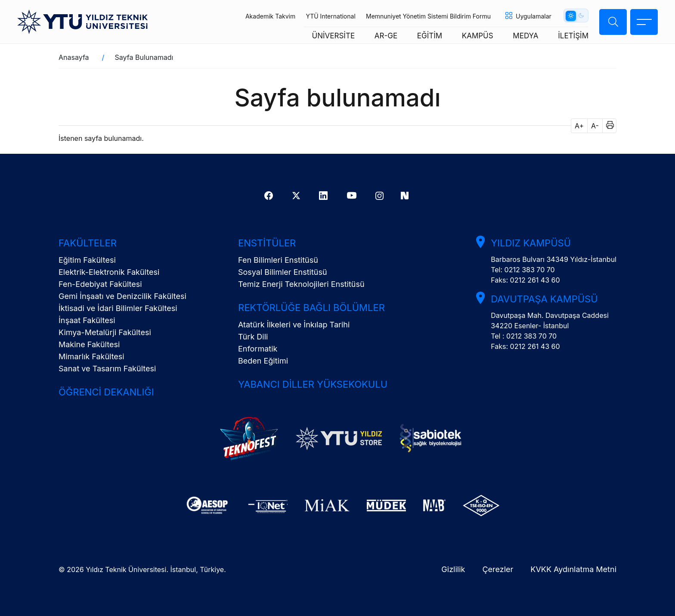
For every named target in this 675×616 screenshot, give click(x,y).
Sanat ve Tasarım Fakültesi (107, 369)
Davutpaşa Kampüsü (544, 299)
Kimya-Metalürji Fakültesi (105, 332)
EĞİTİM (430, 36)
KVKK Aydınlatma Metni (573, 569)
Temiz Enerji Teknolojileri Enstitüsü (301, 284)
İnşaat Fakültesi (87, 320)
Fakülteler (88, 243)
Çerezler (498, 569)
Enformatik (258, 349)
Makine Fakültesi (89, 344)
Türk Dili (253, 337)
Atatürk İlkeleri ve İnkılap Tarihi (294, 325)
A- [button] (595, 126)
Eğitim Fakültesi (87, 260)
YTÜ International (330, 16)
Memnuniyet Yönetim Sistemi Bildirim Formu (428, 16)
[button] (607, 126)
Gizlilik (453, 569)
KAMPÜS (478, 36)
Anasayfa (74, 57)
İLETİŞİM (573, 36)
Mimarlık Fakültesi (91, 356)
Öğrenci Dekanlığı (106, 392)
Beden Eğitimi (263, 361)
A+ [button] (579, 126)
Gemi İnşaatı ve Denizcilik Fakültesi (122, 296)
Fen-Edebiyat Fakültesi (100, 284)
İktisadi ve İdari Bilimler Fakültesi (118, 308)
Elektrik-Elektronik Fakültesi (109, 272)
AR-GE (386, 36)
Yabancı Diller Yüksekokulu (313, 384)
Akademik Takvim (270, 16)
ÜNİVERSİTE (334, 36)
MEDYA (525, 36)
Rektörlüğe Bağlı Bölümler (311, 308)
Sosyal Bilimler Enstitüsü (283, 272)
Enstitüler (267, 243)
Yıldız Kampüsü (531, 243)
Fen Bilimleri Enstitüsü (278, 260)
